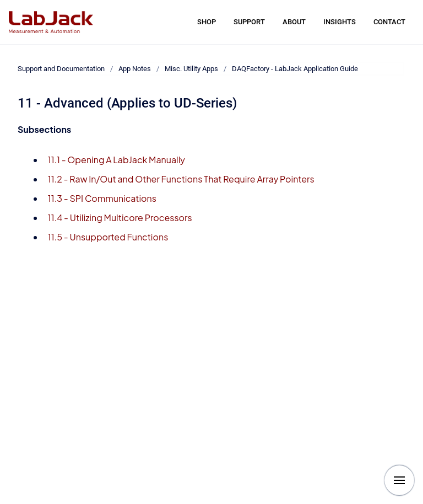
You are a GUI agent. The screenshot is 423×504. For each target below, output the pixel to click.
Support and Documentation (61, 69)
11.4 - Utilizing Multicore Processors (120, 218)
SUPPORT (249, 22)
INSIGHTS (340, 22)
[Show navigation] (399, 480)
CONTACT (389, 22)
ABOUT (294, 22)
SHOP (207, 22)
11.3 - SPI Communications (102, 198)
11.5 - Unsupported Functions (108, 237)
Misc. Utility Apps (191, 69)
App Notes (135, 69)
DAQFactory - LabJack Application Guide (295, 69)
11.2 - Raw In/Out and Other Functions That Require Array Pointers (181, 179)
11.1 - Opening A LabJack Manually (116, 160)
